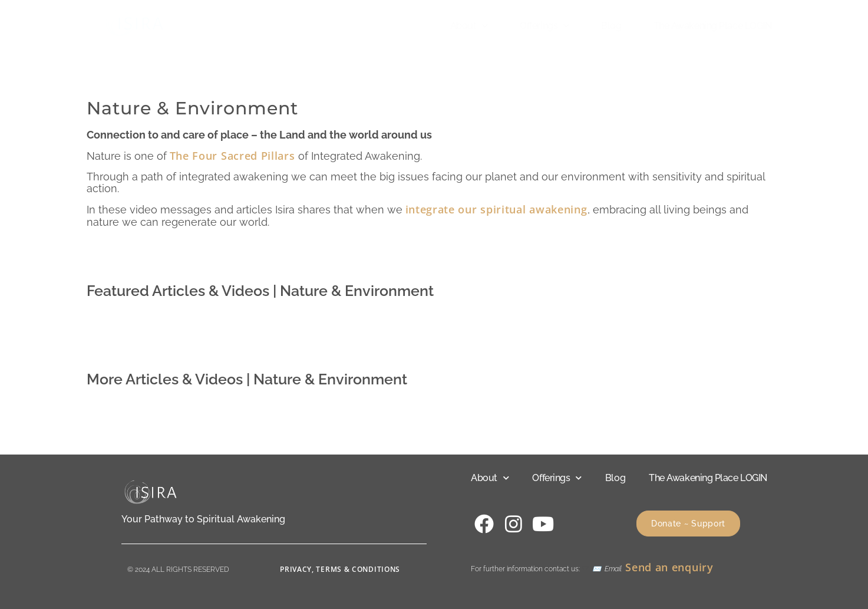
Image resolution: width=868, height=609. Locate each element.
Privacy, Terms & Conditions (340, 569)
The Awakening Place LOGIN (713, 26)
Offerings (544, 26)
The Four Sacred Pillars (232, 156)
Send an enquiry (669, 567)
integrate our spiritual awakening (496, 209)
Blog (611, 26)
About (469, 26)
